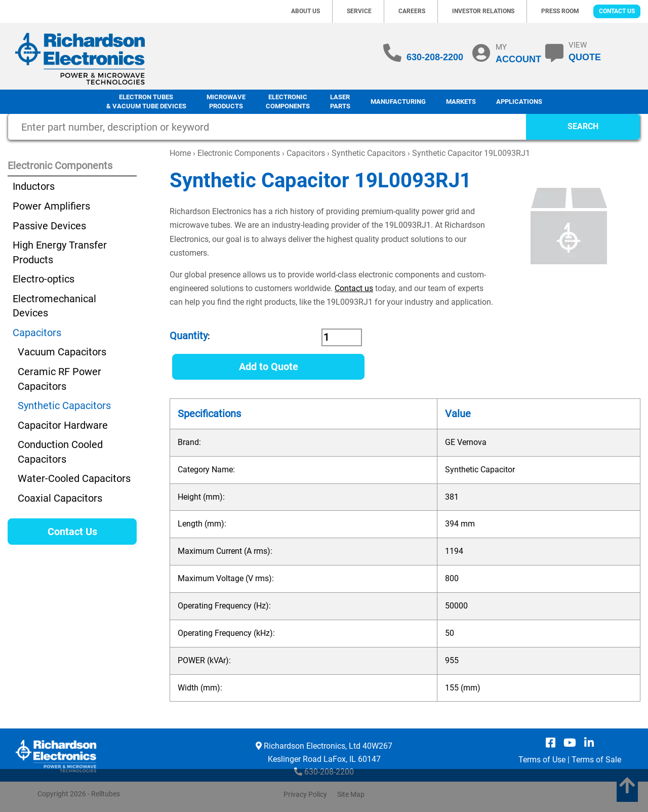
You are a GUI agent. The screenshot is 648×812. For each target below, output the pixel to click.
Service (359, 11)
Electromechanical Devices (54, 306)
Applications (519, 101)
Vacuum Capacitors (62, 352)
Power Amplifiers (51, 206)
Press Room (560, 11)
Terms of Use (542, 760)
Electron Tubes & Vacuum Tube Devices (146, 102)
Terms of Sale (596, 760)
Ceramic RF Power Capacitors (59, 379)
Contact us (354, 288)
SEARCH (583, 126)
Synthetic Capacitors (369, 153)
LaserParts (340, 102)
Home (180, 153)
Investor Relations (483, 11)
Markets (461, 101)
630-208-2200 (435, 57)
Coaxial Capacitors (60, 498)
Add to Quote (269, 367)
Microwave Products (226, 102)
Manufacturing (398, 101)
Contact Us (617, 11)
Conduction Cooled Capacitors (60, 452)
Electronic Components (288, 102)
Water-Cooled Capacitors (74, 478)
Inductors (34, 186)
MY (518, 53)
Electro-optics (44, 279)
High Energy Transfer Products (60, 252)
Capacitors (306, 153)
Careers (412, 11)
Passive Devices (49, 226)
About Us (306, 11)
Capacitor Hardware (63, 425)
